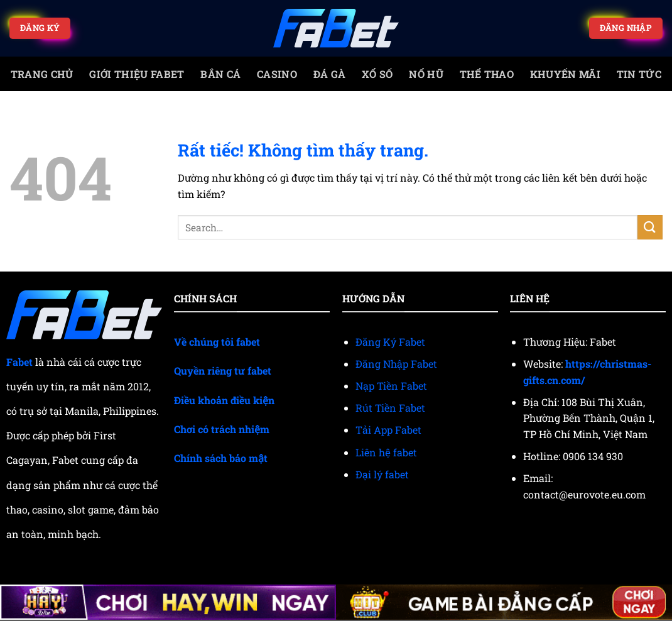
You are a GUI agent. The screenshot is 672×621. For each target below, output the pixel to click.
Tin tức (639, 74)
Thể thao (487, 74)
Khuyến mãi (565, 74)
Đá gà (330, 74)
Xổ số (377, 74)
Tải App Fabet (388, 430)
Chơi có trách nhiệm (222, 429)
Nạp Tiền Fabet (391, 386)
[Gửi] (650, 227)
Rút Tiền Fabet (390, 408)
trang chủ (42, 74)
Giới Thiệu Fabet (137, 74)
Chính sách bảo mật (221, 458)
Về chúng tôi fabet (217, 342)
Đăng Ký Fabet (390, 342)
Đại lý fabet (382, 474)
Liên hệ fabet (386, 452)
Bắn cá (220, 74)
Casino (277, 74)
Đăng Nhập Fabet (396, 364)
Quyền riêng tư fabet (223, 371)
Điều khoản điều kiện (224, 400)
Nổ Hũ (426, 74)
